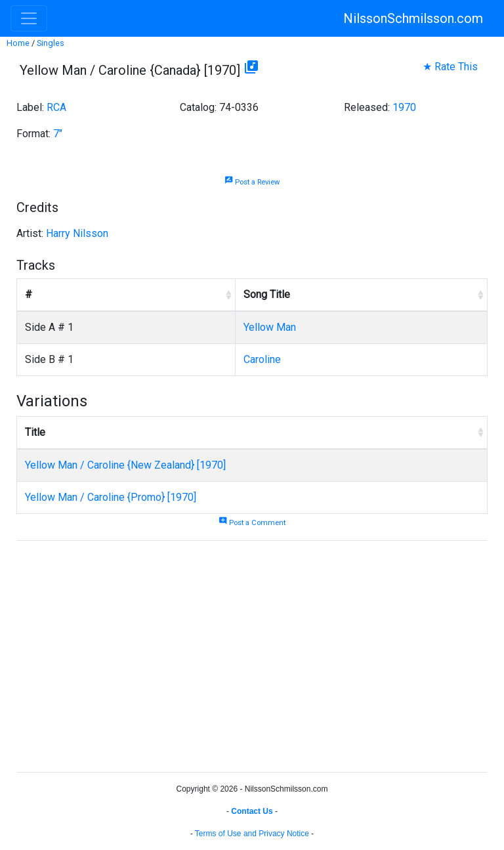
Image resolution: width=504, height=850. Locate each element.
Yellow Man (270, 327)
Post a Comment (252, 523)
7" (58, 134)
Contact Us (252, 811)
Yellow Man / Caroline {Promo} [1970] (111, 497)
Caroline (262, 359)
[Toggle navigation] (29, 18)
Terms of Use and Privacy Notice (252, 834)
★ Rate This (450, 67)
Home (18, 43)
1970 (404, 107)
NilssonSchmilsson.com (413, 18)
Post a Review (252, 182)
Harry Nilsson (77, 233)
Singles (51, 43)
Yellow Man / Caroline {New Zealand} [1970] (125, 465)
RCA (56, 107)
